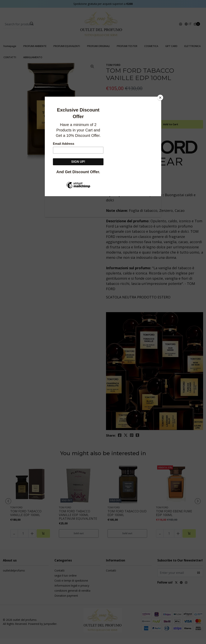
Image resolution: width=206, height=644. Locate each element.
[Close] (160, 98)
